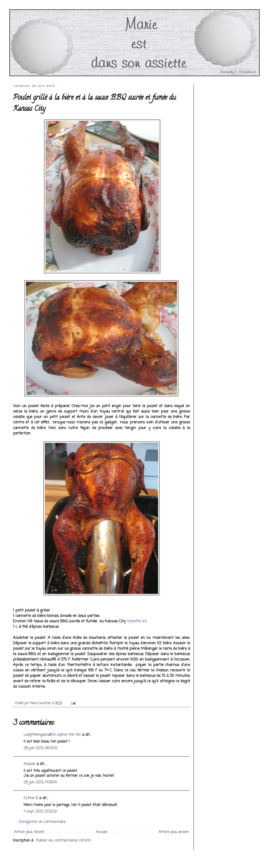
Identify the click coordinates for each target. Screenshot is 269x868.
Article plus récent (29, 832)
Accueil (102, 832)
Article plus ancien (174, 832)
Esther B (31, 798)
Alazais (29, 764)
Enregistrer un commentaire (42, 822)
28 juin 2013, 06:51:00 (41, 748)
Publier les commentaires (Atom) (63, 841)
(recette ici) (137, 621)
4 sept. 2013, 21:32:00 (40, 812)
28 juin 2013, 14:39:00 (40, 782)
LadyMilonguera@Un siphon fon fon (52, 735)
